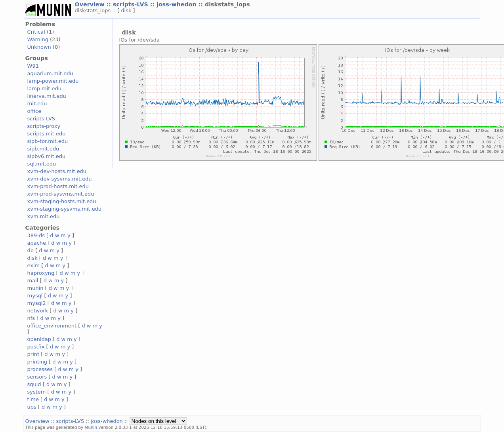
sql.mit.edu (42, 164)
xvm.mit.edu (44, 216)
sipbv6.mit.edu (47, 156)
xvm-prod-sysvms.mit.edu (61, 194)
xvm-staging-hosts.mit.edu (62, 201)
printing (37, 362)
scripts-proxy (44, 126)
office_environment (52, 326)
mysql (35, 296)
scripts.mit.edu (47, 134)
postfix (36, 347)
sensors (37, 377)
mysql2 (37, 303)
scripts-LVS (132, 4)
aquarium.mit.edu (50, 73)
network (38, 311)
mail (33, 281)
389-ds (36, 235)
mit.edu (37, 104)
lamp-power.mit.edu (53, 81)
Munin (91, 427)
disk (127, 10)
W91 (33, 66)
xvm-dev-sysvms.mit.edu (60, 179)
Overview (91, 4)
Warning (38, 39)
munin (35, 288)
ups (32, 407)
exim (34, 265)
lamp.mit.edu (44, 88)
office (34, 111)
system (37, 392)
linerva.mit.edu (47, 96)
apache (37, 243)
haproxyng (41, 273)
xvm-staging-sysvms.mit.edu (64, 209)
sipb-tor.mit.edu (48, 141)
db (31, 250)
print (33, 354)
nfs (31, 318)
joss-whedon (178, 4)
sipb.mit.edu (43, 149)
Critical (36, 32)
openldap (39, 339)
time (33, 399)
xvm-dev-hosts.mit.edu (57, 171)
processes (40, 369)
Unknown (39, 47)
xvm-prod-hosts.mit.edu (58, 186)
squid (34, 384)
